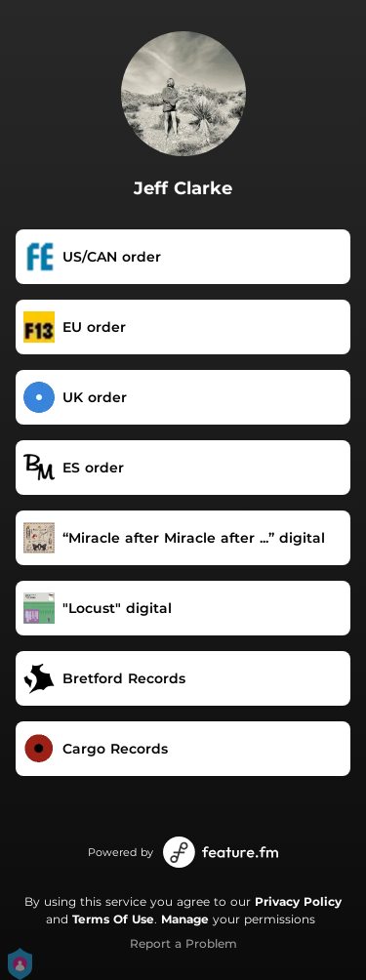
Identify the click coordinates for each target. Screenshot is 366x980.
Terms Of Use (113, 919)
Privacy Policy (298, 901)
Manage (185, 919)
